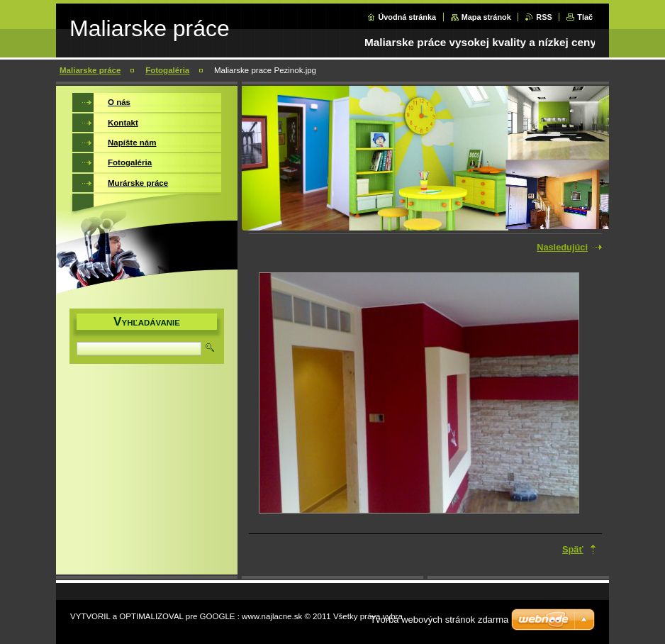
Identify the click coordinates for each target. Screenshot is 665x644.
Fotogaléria (167, 70)
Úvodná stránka (407, 17)
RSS (544, 17)
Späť (573, 549)
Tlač (585, 17)
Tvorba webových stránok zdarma (439, 620)
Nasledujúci (562, 247)
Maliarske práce (90, 70)
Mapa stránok (486, 17)
